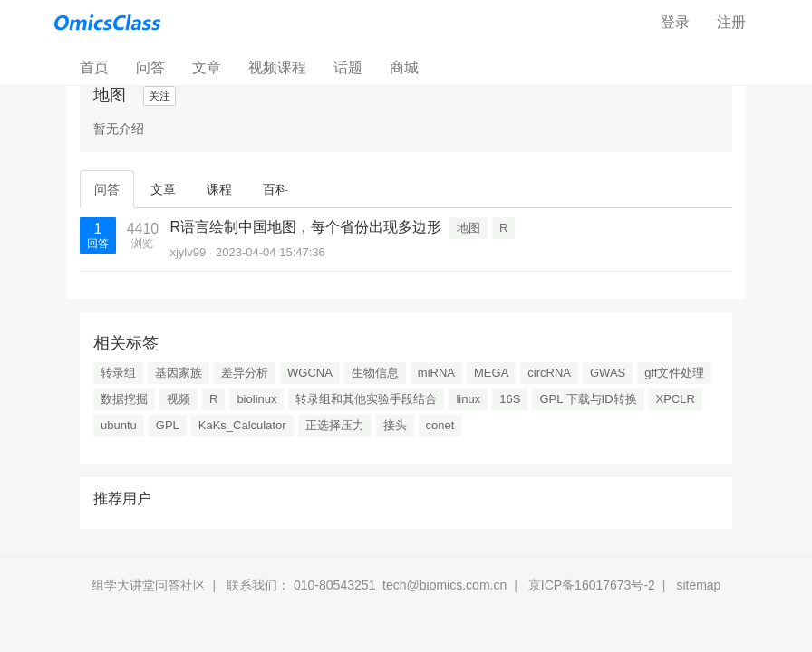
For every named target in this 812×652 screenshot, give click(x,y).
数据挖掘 (124, 399)
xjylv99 (188, 252)
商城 (404, 67)
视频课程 (277, 67)
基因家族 (179, 373)
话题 (348, 67)
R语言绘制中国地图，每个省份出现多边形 (305, 227)
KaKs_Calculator (242, 425)
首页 (101, 67)
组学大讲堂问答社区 (149, 585)
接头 (395, 425)
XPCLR (676, 399)
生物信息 (375, 373)
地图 (469, 228)
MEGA (491, 373)
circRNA (549, 373)
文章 (207, 67)
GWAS (608, 373)
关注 (159, 96)
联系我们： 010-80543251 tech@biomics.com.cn (367, 585)
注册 (731, 22)
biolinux (256, 399)
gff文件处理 (674, 373)
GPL (168, 425)
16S (510, 399)
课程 (219, 189)
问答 (150, 67)
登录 (675, 22)
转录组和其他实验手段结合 (366, 399)
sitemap (698, 585)
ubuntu (119, 425)
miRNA (436, 373)
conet (440, 425)
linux (468, 399)
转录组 (118, 373)
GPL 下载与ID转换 (588, 399)
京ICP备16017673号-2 (592, 585)
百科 (275, 189)
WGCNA (310, 373)
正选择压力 (335, 425)
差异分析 (245, 373)
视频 (179, 399)
